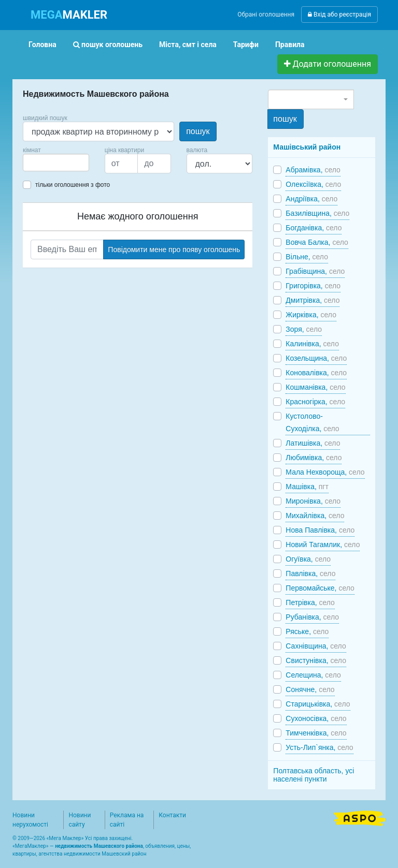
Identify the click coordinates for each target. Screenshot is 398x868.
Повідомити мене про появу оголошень (174, 249)
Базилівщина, (317, 213)
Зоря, (304, 329)
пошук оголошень (108, 45)
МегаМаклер (31, 846)
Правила (290, 45)
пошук (198, 131)
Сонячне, (310, 689)
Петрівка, (310, 602)
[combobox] (56, 163)
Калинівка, (312, 344)
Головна (42, 45)
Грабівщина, (315, 271)
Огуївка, (308, 559)
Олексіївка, (313, 184)
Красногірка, (315, 402)
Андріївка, (311, 199)
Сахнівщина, (316, 646)
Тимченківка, (316, 733)
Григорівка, (313, 286)
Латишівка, (313, 443)
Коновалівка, (316, 373)
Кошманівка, (315, 387)
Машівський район (307, 147)
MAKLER (69, 15)
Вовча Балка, (317, 242)
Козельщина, (316, 358)
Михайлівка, (315, 516)
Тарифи (246, 45)
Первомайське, (320, 588)
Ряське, (307, 631)
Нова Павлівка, (320, 530)
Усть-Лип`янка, (319, 747)
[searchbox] (41, 163)
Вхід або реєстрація (339, 14)
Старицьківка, (318, 704)
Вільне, (307, 257)
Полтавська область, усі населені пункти (314, 775)
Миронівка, (313, 501)
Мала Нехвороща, (325, 472)
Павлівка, (310, 573)
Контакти (172, 815)
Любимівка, (314, 458)
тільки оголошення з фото (73, 185)
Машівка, (307, 487)
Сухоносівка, (316, 718)
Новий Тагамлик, (323, 545)
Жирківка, (311, 315)
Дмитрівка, (312, 300)
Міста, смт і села (188, 45)
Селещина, (313, 675)
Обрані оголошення (266, 14)
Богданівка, (314, 228)
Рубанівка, (312, 617)
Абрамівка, (313, 170)
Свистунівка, (316, 660)
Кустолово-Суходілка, (312, 422)
